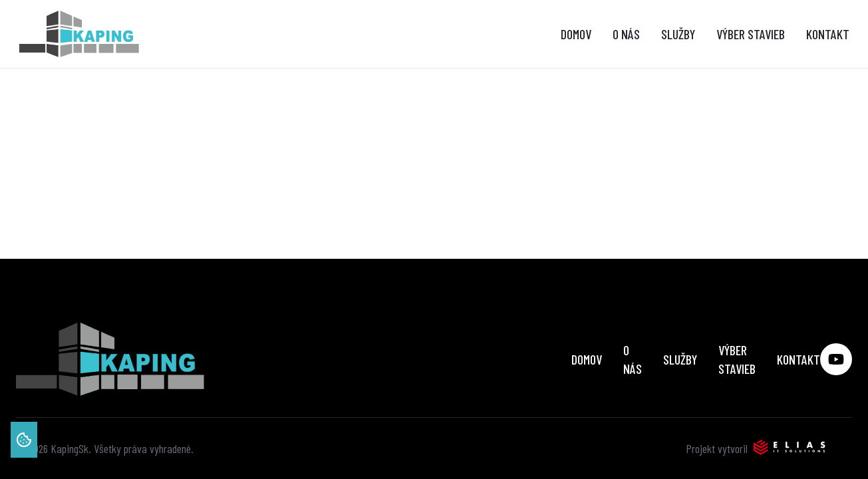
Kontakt (828, 34)
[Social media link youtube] (836, 359)
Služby (678, 34)
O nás (626, 34)
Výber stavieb (751, 34)
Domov (576, 34)
